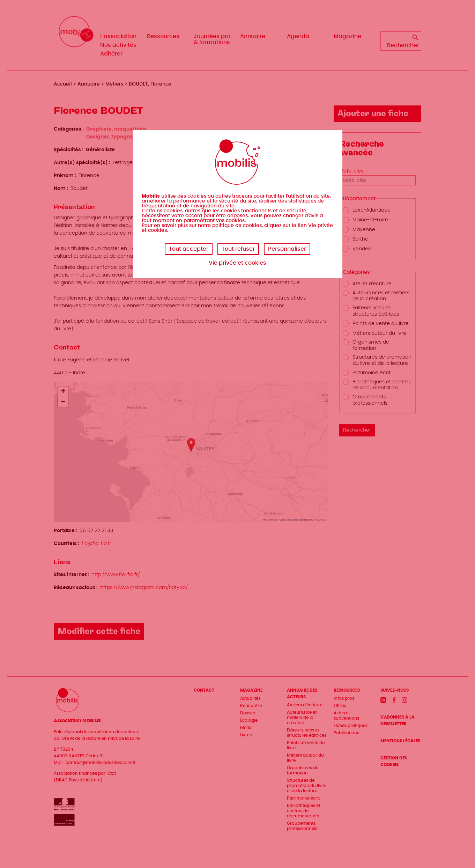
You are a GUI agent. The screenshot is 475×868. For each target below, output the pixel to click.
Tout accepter (189, 249)
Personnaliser (287, 249)
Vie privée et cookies (237, 263)
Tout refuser (238, 249)
